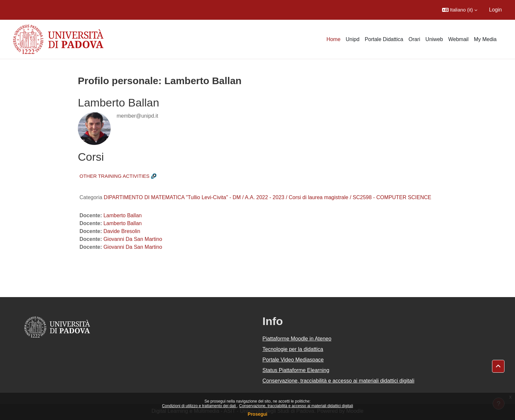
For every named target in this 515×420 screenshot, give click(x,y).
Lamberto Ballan (123, 215)
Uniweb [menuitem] (434, 39)
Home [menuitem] (334, 39)
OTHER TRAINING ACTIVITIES (114, 176)
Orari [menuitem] (414, 39)
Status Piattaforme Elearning (296, 370)
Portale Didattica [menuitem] (384, 39)
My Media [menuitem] (485, 39)
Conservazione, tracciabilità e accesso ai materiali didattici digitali (296, 406)
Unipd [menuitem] (353, 39)
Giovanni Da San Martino (133, 239)
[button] (460, 10)
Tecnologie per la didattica (293, 349)
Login (495, 10)
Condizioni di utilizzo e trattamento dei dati (199, 406)
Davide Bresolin (122, 231)
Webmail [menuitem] (459, 39)
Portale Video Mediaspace (293, 360)
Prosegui (257, 414)
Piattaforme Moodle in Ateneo (297, 339)
